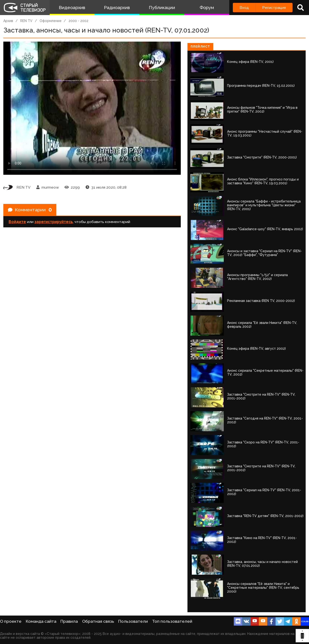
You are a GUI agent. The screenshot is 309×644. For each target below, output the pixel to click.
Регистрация (274, 8)
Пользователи (133, 621)
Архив (8, 21)
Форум (207, 8)
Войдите (17, 222)
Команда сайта (41, 621)
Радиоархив (117, 8)
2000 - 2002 (78, 21)
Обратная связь (98, 621)
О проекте (11, 621)
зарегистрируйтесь (54, 222)
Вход (244, 8)
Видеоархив (72, 8)
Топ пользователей (172, 621)
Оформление (51, 21)
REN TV (26, 21)
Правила (69, 621)
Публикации (162, 8)
